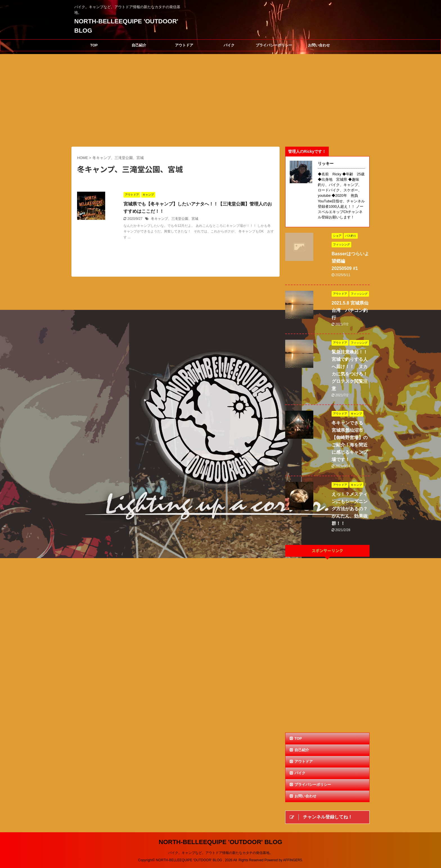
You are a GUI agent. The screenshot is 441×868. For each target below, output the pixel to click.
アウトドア (184, 45)
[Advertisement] (327, 645)
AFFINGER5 (292, 860)
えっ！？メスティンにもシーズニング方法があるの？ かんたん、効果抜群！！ (352, 509)
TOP (94, 45)
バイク (229, 45)
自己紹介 (139, 45)
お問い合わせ (319, 45)
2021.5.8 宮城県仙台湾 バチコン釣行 (350, 310)
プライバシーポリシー (274, 45)
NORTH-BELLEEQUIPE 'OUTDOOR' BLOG (220, 842)
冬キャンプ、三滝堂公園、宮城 (175, 219)
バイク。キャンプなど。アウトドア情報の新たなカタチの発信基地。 (220, 853)
